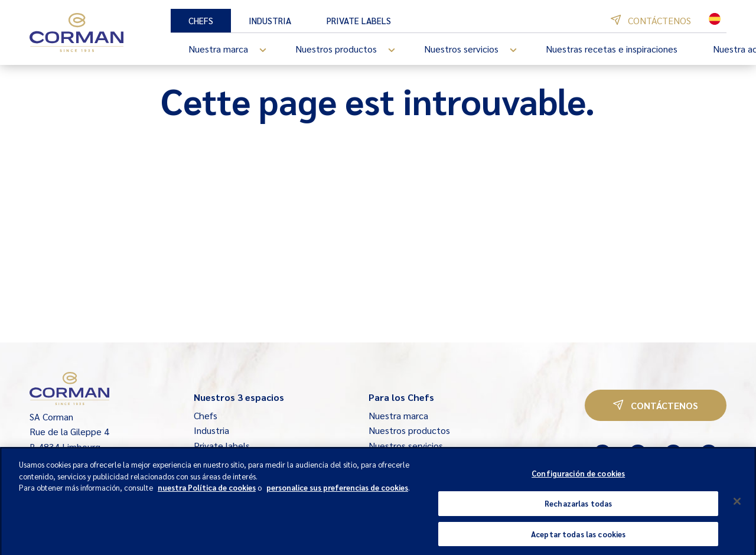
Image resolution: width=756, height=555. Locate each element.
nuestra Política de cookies (207, 496)
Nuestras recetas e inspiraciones (612, 49)
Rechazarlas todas (578, 512)
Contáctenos (651, 20)
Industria (270, 20)
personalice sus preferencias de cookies (337, 496)
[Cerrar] (737, 510)
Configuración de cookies (578, 482)
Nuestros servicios (476, 50)
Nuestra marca (233, 50)
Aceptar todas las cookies (578, 542)
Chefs (201, 20)
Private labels (359, 20)
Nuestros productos (351, 50)
